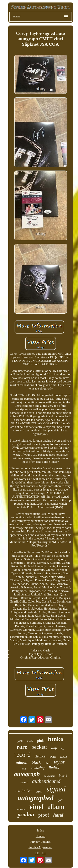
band (39, 791)
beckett (39, 747)
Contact (40, 836)
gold (60, 800)
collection (49, 776)
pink (40, 741)
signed (56, 789)
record (22, 755)
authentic (21, 809)
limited (54, 768)
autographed (36, 798)
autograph (27, 774)
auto (30, 741)
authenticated (46, 781)
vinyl (36, 807)
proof (44, 815)
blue (47, 763)
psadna (26, 814)
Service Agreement (40, 847)
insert (63, 775)
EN (37, 853)
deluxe (40, 756)
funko (56, 739)
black (36, 762)
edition (22, 762)
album (56, 807)
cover (24, 783)
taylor (59, 762)
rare (22, 747)
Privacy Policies (40, 842)
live (63, 749)
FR (44, 853)
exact (53, 757)
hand (58, 815)
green (24, 769)
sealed (64, 757)
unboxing (38, 768)
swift (54, 748)
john (20, 741)
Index (40, 830)
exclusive (23, 791)
